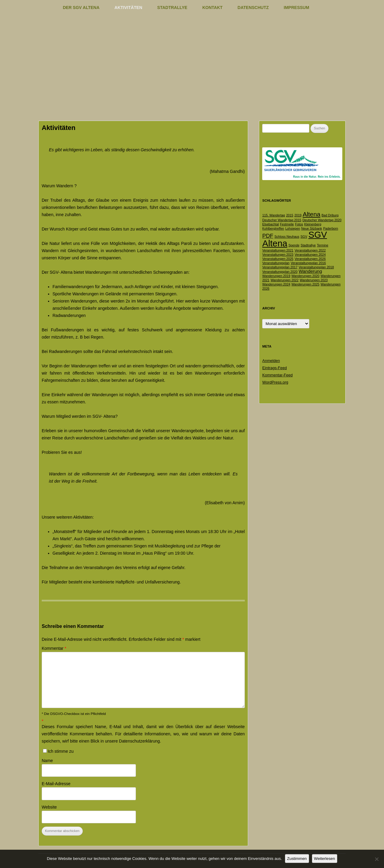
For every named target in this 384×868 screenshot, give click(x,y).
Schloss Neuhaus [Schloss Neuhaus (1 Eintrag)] (287, 237)
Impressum (297, 8)
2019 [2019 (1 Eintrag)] (298, 215)
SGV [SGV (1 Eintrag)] (304, 237)
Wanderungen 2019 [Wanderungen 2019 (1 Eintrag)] (276, 276)
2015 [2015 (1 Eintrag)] (290, 215)
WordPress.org (275, 382)
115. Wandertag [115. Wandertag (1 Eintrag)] (273, 215)
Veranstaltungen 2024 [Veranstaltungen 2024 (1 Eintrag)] (310, 255)
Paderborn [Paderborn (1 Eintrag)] (331, 228)
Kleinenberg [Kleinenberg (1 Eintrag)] (313, 224)
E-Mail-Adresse (56, 784)
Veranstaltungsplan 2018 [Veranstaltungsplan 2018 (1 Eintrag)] (316, 267)
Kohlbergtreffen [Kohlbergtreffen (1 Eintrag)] (273, 228)
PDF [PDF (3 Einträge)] (268, 236)
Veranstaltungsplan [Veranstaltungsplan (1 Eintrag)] (276, 263)
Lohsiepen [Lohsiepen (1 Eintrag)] (293, 228)
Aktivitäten (129, 8)
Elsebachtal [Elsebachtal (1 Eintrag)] (270, 224)
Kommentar (54, 648)
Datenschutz (253, 8)
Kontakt (212, 8)
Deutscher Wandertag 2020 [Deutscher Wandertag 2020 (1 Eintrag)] (322, 220)
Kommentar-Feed (277, 375)
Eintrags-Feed (274, 368)
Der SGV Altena (81, 8)
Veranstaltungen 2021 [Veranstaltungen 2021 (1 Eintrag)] (278, 250)
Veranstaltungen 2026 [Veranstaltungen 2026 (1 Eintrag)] (310, 259)
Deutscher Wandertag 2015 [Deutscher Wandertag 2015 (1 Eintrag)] (282, 220)
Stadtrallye (172, 8)
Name (47, 761)
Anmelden (271, 361)
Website (49, 807)
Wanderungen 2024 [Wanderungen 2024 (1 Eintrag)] (276, 284)
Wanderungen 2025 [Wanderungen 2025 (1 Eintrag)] (305, 284)
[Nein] (376, 859)
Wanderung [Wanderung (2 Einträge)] (310, 271)
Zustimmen (297, 859)
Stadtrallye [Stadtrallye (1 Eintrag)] (308, 245)
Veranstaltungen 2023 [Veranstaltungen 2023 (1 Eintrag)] (278, 255)
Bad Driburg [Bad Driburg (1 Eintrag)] (330, 215)
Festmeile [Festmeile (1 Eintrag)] (287, 224)
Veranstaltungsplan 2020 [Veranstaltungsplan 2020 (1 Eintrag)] (280, 272)
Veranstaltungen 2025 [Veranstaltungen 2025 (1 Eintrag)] (278, 259)
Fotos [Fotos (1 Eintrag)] (299, 224)
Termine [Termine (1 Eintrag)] (322, 245)
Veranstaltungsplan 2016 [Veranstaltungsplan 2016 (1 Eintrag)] (308, 263)
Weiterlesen (325, 859)
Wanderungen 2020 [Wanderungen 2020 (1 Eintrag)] (305, 276)
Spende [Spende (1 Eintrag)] (294, 245)
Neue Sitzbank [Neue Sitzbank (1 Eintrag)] (312, 228)
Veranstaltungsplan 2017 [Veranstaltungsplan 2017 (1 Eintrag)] (280, 267)
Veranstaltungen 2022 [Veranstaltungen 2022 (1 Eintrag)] (310, 250)
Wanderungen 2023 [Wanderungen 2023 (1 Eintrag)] (314, 280)
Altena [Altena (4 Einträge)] (312, 214)
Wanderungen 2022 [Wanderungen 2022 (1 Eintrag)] (285, 280)
